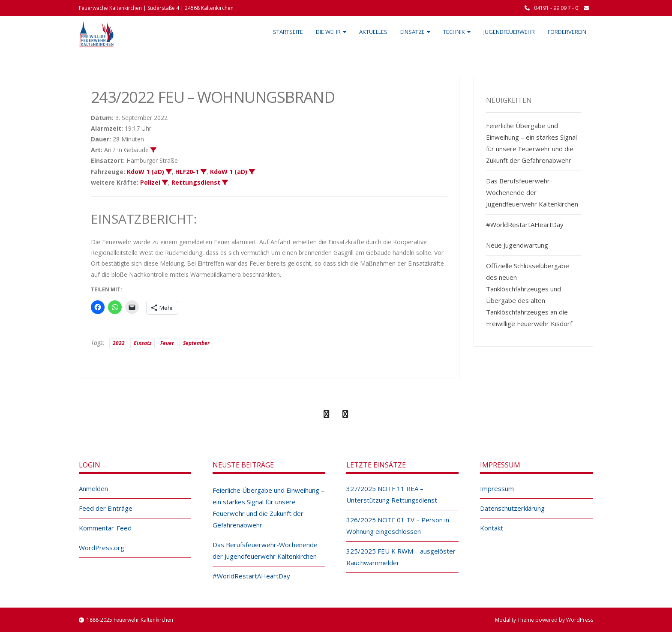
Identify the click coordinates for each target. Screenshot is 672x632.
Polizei (150, 182)
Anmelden (93, 488)
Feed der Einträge (106, 508)
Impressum (497, 488)
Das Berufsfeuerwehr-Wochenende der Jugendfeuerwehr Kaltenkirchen (532, 192)
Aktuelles (373, 32)
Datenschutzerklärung (512, 508)
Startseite (288, 32)
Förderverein (567, 32)
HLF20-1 (187, 172)
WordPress (580, 620)
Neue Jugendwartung (517, 245)
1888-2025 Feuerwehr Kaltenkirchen (130, 620)
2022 (119, 343)
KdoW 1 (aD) (145, 172)
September (196, 343)
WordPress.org (102, 548)
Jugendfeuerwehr (509, 32)
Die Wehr (331, 32)
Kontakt (492, 528)
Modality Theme (514, 620)
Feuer (167, 343)
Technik (457, 32)
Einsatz (142, 343)
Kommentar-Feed (105, 528)
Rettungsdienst (196, 182)
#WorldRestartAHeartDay (525, 225)
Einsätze (415, 32)
